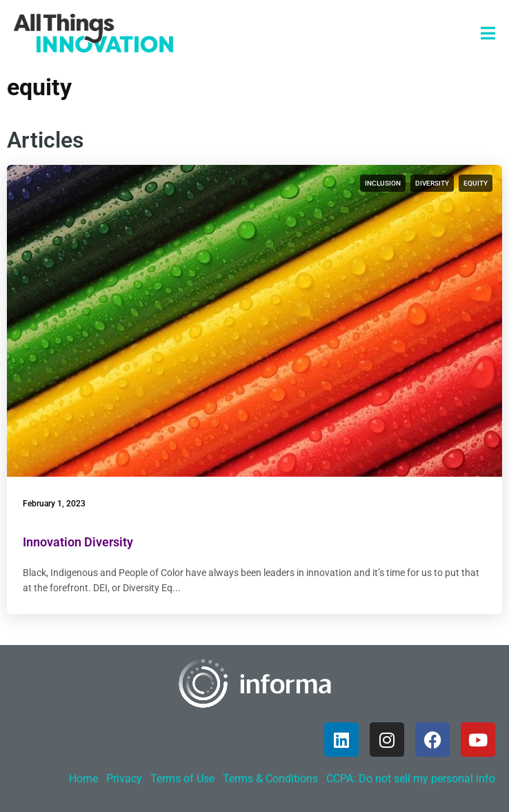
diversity (432, 183)
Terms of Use (182, 779)
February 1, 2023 (54, 504)
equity (476, 183)
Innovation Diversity (78, 542)
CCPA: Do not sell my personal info (411, 779)
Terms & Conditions (270, 779)
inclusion (383, 183)
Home (83, 779)
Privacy (124, 779)
